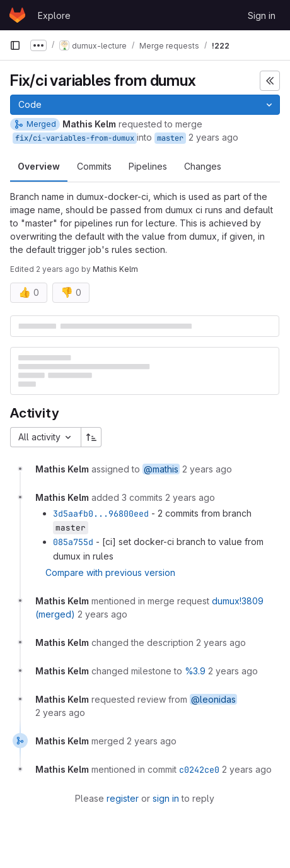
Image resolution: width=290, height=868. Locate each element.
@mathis (161, 469)
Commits (94, 166)
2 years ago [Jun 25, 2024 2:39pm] (58, 269)
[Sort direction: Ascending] (91, 437)
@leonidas (213, 699)
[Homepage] (17, 15)
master (170, 138)
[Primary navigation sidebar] (15, 45)
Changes (203, 166)
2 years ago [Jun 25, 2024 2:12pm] (213, 137)
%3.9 (195, 671)
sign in (166, 798)
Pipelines (148, 166)
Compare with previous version (110, 572)
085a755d (73, 542)
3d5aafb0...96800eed (101, 513)
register (123, 798)
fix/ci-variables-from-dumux (75, 138)
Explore (54, 15)
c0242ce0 (199, 770)
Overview (39, 166)
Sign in (262, 15)
